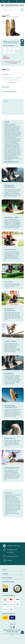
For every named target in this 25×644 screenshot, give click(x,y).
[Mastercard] (11, 599)
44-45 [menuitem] (5, 52)
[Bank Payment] (11, 609)
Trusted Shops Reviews (9, 91)
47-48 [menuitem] (13, 52)
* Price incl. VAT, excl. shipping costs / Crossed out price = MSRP (12, 634)
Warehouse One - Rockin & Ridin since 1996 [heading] (12, 631)
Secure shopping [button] (12, 578)
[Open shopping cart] (17, 1)
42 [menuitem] (14, 49)
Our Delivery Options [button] (8, 614)
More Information (14, 63)
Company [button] (12, 574)
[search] (11, 10)
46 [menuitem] (9, 52)
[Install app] (8, 560)
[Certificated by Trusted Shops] (7, 589)
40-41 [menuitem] (10, 49)
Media (6, 101)
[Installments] (5, 609)
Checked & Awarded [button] (8, 582)
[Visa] (18, 599)
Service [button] (12, 570)
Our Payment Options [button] (9, 595)
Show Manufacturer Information (11, 162)
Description (5, 74)
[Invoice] (11, 604)
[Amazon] (5, 599)
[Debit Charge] (18, 604)
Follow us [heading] (12, 624)
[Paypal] (5, 604)
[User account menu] (22, 1)
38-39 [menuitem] (5, 49)
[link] (11, 628)
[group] (12, 546)
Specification (6, 87)
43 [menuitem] (18, 49)
